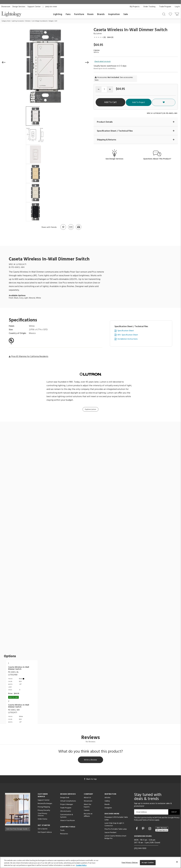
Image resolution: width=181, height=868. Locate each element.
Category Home (6, 21)
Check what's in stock (103, 62)
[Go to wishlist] (171, 14)
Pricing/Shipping (44, 807)
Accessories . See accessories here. (114, 79)
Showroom (6, 7)
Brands (101, 14)
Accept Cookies (148, 863)
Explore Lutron (90, 409)
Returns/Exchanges (45, 804)
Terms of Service (149, 821)
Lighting (58, 14)
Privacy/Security (44, 811)
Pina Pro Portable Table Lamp (116, 830)
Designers (108, 808)
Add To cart (13, 697)
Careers (87, 811)
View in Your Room (67, 821)
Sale (126, 14)
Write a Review (91, 760)
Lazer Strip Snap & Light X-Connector (115, 825)
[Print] (78, 230)
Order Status (42, 819)
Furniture (79, 14)
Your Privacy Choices (42, 815)
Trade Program (165, 7)
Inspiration (114, 14)
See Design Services (114, 159)
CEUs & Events (66, 812)
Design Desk (65, 798)
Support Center (34, 7)
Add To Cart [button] (119, 102)
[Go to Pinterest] (63, 230)
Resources (64, 834)
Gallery (107, 801)
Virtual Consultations (68, 801)
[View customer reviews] (162, 829)
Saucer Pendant (110, 833)
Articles (107, 798)
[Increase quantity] (110, 89)
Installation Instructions (128, 339)
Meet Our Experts (87, 806)
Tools (62, 831)
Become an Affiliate (88, 815)
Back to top (90, 780)
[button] (4, 62)
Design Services (19, 7)
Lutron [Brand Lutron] (99, 34)
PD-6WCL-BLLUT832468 (13, 674)
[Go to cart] (177, 14)
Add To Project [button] (154, 102)
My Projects (135, 7)
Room (90, 14)
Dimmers (28, 21)
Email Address (142, 812)
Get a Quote (43, 829)
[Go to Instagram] (150, 829)
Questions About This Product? (157, 159)
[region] (90, 862)
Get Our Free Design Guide (18, 829)
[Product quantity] (104, 89)
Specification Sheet (126, 331)
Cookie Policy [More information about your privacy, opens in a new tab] (81, 865)
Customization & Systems (67, 816)
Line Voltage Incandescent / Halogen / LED (44, 21)
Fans (68, 14)
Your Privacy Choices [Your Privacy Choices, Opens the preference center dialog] (130, 863)
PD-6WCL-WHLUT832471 (14, 711)
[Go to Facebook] (137, 829)
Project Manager (67, 805)
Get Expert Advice (45, 833)
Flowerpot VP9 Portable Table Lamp (116, 819)
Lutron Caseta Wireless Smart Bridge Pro (115, 838)
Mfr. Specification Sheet (128, 335)
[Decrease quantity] (99, 89)
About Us (87, 798)
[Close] (177, 862)
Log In (177, 7)
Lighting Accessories (18, 21)
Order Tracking (149, 7)
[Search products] (164, 14)
